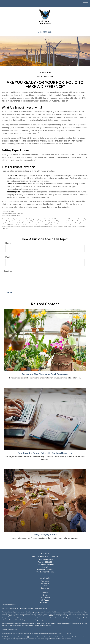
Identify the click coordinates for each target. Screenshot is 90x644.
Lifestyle (45, 595)
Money (45, 593)
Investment (45, 583)
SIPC (69, 633)
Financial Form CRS (10, 604)
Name (8, 243)
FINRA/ (65, 633)
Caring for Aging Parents (45, 535)
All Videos (45, 600)
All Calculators (45, 602)
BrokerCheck (43, 608)
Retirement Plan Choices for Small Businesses (45, 374)
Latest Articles (45, 598)
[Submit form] (10, 292)
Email (8, 257)
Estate (45, 586)
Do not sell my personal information (41, 626)
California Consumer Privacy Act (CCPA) (62, 624)
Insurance (45, 588)
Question (8, 271)
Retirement (45, 581)
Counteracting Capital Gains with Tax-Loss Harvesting (45, 453)
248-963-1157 (45, 32)
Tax (45, 590)
